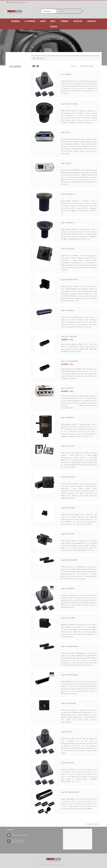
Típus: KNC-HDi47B (70, 248)
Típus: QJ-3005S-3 (69, 388)
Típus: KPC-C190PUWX (72, 336)
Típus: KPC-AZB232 (70, 310)
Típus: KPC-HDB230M (71, 703)
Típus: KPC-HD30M (70, 534)
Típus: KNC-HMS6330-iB (72, 279)
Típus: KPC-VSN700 (70, 762)
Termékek (13, 78)
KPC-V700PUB (68, 74)
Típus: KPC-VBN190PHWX (73, 792)
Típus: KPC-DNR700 (70, 588)
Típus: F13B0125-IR (70, 222)
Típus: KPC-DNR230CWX (72, 675)
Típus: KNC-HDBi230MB (72, 560)
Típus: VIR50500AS (70, 417)
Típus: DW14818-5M (70, 194)
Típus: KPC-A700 (69, 732)
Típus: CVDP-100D (69, 446)
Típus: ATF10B (68, 163)
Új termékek (14, 82)
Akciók (11, 71)
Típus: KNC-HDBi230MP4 (73, 646)
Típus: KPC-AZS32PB (70, 508)
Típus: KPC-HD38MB (70, 618)
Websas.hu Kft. (66, 864)
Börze (11, 74)
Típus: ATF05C (68, 132)
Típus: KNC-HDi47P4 (71, 477)
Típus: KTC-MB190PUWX (72, 361)
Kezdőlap (48, 39)
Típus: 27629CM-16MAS (72, 104)
